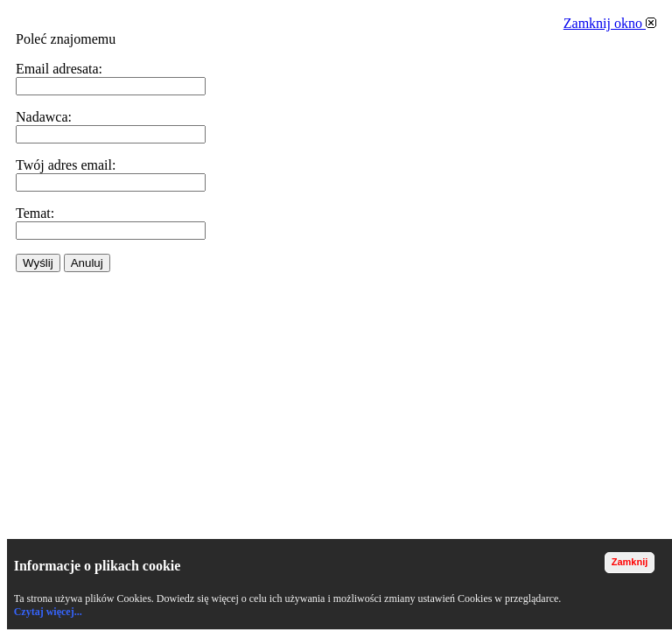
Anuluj (87, 263)
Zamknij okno (610, 23)
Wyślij (38, 263)
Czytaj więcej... (48, 612)
